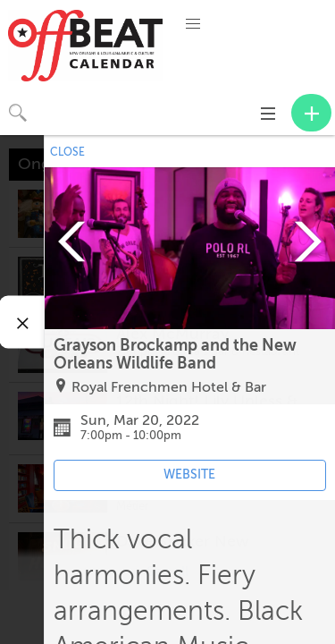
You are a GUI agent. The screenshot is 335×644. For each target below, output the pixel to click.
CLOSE (67, 152)
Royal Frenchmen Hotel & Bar (169, 387)
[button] (193, 24)
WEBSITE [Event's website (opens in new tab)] (189, 475)
